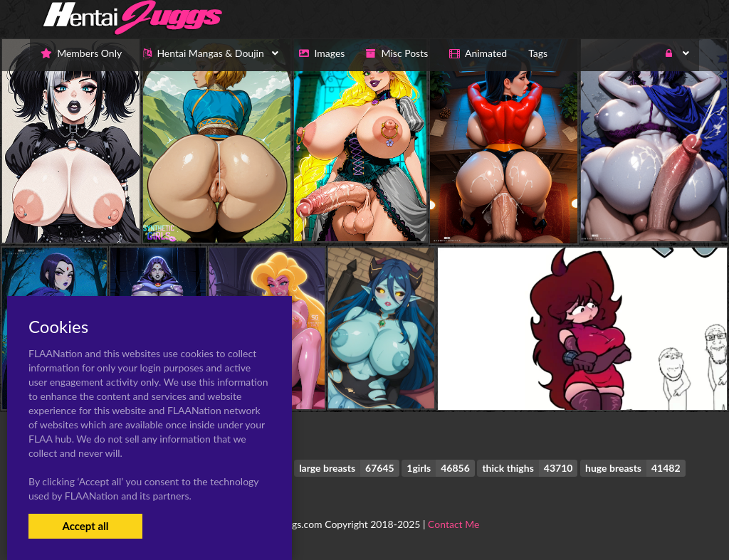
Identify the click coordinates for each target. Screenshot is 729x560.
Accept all (85, 526)
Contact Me (453, 524)
